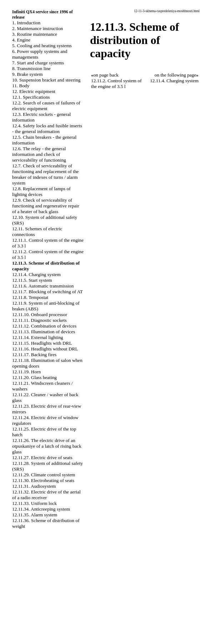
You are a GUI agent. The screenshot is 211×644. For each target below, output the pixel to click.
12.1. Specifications (31, 97)
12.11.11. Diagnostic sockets (39, 320)
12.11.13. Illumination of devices (44, 332)
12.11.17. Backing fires (34, 355)
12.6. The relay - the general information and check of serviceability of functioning (39, 154)
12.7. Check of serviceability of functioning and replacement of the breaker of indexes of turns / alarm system (46, 174)
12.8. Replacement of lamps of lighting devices (41, 191)
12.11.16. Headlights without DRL (45, 349)
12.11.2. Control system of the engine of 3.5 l (116, 83)
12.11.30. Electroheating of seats (43, 480)
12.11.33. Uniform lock (34, 503)
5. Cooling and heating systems (42, 46)
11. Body (21, 86)
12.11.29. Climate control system (44, 475)
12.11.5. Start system (32, 280)
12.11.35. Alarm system (35, 515)
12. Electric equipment (34, 91)
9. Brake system (27, 74)
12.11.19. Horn (26, 372)
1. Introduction (26, 23)
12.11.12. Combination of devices (44, 326)
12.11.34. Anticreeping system (41, 509)
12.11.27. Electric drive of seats (42, 458)
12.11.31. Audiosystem (34, 486)
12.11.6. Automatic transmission (43, 286)
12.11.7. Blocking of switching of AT (47, 292)
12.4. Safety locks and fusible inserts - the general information (47, 129)
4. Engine (21, 40)
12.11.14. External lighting (38, 337)
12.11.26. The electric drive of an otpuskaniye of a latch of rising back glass (47, 446)
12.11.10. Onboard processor (40, 314)
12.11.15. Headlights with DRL (42, 343)
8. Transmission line (31, 68)
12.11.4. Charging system (36, 274)
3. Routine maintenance (35, 34)
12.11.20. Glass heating (34, 377)
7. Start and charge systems (38, 63)
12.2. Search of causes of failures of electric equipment (46, 106)
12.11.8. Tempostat (30, 297)
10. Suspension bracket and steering (46, 80)
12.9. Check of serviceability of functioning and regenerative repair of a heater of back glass (46, 206)
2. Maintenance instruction (38, 28)
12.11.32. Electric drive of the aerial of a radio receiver (46, 495)
